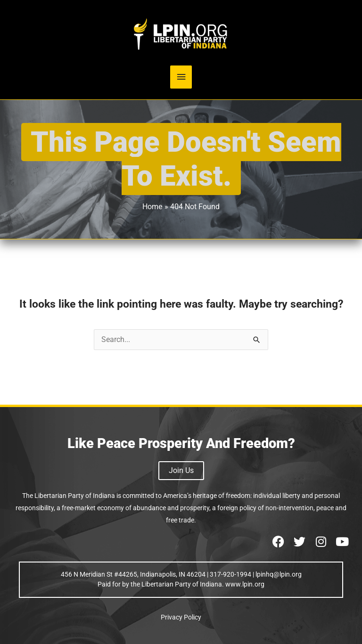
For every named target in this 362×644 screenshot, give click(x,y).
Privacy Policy (181, 617)
